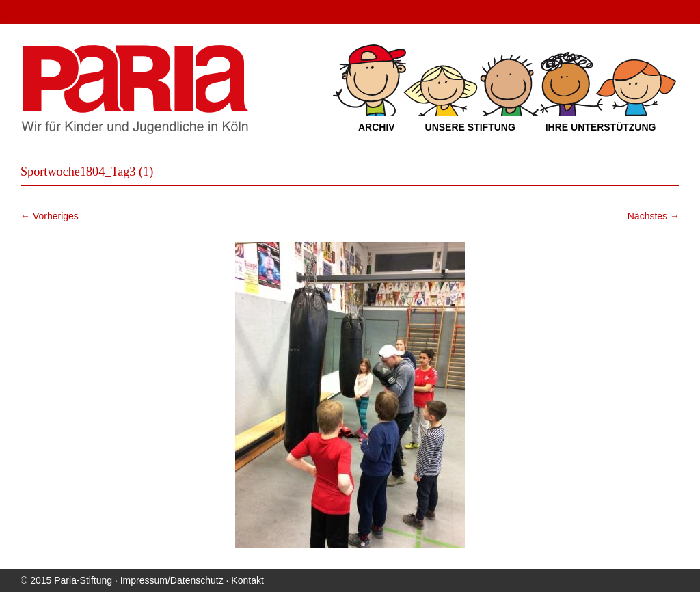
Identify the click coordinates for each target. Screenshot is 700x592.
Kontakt (247, 580)
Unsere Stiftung (470, 127)
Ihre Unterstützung (601, 127)
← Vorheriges (50, 216)
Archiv (377, 127)
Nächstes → (654, 216)
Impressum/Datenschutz (172, 580)
